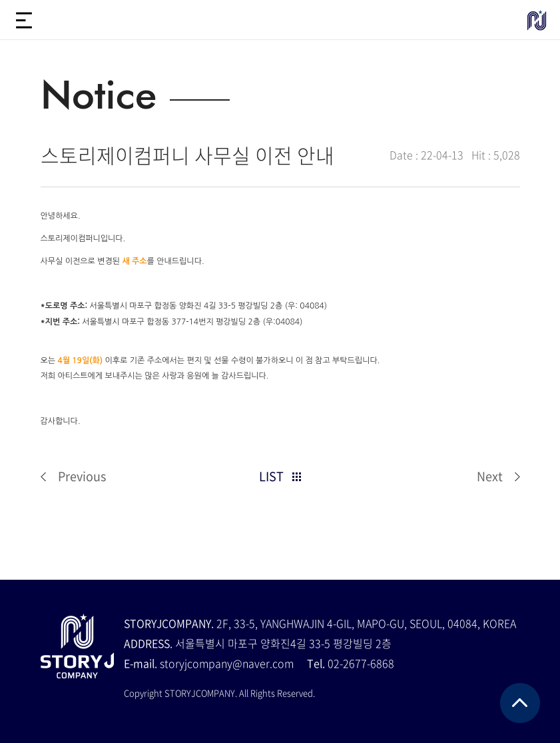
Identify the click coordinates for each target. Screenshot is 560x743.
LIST (271, 476)
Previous (82, 476)
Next (490, 476)
